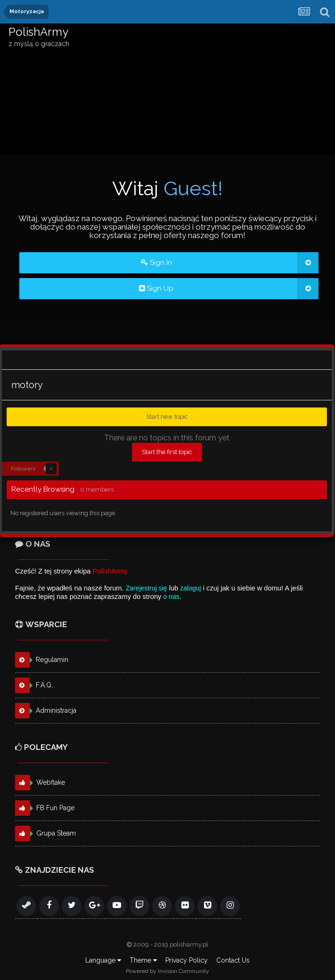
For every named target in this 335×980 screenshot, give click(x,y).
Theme (143, 960)
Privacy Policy (187, 960)
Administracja (56, 710)
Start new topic (167, 417)
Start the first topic (167, 452)
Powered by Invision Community (167, 971)
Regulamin (52, 660)
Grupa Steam (56, 833)
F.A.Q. (44, 685)
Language (103, 960)
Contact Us (233, 960)
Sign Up (229, 289)
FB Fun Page (55, 808)
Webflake (51, 782)
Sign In (230, 263)
